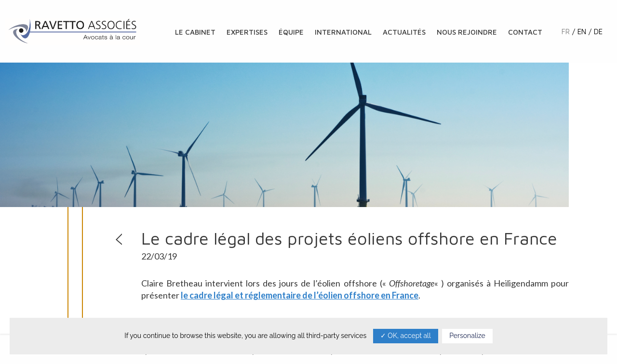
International (343, 32)
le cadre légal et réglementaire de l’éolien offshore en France (300, 295)
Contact (525, 32)
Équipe (291, 32)
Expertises (247, 32)
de (598, 32)
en (582, 32)
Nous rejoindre (467, 32)
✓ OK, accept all (406, 336)
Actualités (404, 32)
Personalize (467, 336)
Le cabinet (195, 32)
